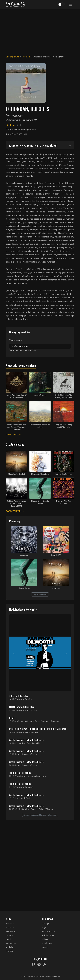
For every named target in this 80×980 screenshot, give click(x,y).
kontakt (45, 947)
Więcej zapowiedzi (40, 594)
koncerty (10, 927)
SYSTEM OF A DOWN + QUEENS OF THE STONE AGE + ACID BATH (38, 729)
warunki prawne (48, 931)
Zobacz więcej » (14, 511)
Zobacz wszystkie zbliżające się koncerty (40, 815)
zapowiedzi (11, 931)
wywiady (9, 951)
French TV (56, 555)
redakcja (45, 924)
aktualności (11, 924)
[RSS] (45, 964)
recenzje (9, 935)
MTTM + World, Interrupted (22, 707)
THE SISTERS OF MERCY (20, 773)
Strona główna (12, 57)
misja (44, 927)
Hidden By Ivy (24, 588)
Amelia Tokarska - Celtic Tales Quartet (27, 740)
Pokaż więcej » (13, 435)
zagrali (9, 939)
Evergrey (24, 555)
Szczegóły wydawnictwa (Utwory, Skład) (33, 145)
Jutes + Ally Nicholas (18, 696)
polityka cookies (48, 935)
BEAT (11, 718)
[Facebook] (33, 964)
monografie (11, 943)
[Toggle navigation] (71, 4)
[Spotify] (39, 964)
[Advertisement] (40, 30)
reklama (45, 939)
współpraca (47, 943)
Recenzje (26, 57)
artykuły (9, 947)
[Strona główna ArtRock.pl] (15, 4)
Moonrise (56, 588)
